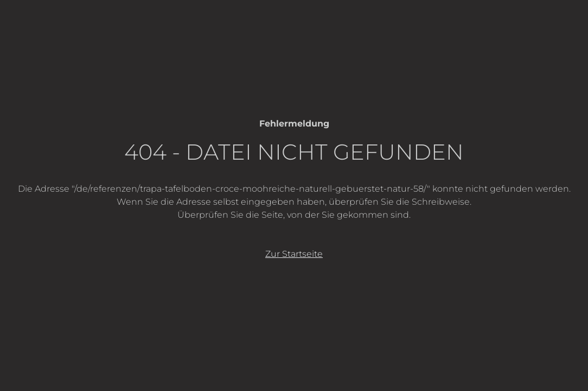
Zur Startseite (294, 254)
